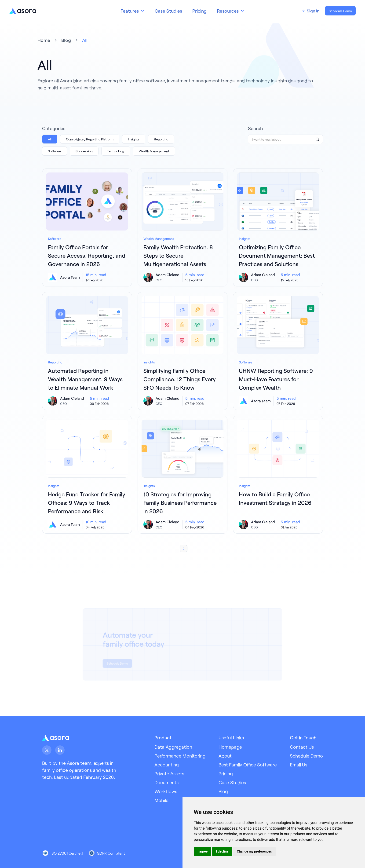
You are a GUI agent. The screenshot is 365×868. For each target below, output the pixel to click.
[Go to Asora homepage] (23, 11)
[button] (132, 11)
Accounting (167, 765)
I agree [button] (203, 851)
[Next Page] (184, 549)
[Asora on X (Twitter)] (47, 750)
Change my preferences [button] (254, 851)
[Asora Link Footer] (56, 738)
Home (44, 40)
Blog (66, 40)
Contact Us (302, 747)
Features (130, 11)
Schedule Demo (340, 11)
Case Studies (168, 11)
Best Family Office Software (248, 765)
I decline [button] (222, 851)
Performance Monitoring (180, 756)
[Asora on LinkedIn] (60, 750)
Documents (166, 782)
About (225, 756)
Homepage (230, 747)
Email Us (299, 765)
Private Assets (169, 773)
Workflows (166, 791)
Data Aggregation (173, 747)
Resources (228, 11)
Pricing (199, 11)
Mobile (161, 800)
